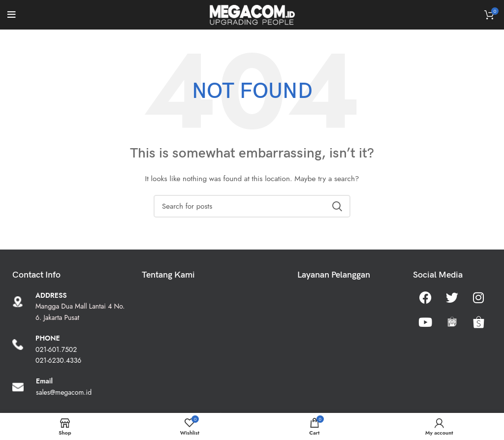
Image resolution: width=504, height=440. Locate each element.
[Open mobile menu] (12, 15)
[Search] (252, 206)
